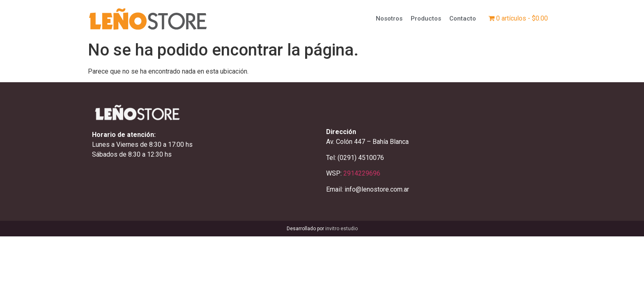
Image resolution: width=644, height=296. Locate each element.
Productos (426, 18)
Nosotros (389, 18)
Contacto (463, 18)
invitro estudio (342, 229)
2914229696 (362, 173)
